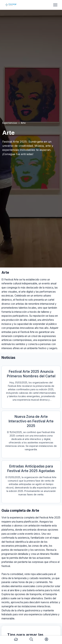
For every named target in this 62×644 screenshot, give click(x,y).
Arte (23, 123)
